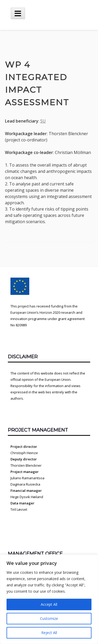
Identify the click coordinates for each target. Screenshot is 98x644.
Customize (49, 618)
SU (43, 121)
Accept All (49, 604)
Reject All (49, 633)
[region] (49, 599)
